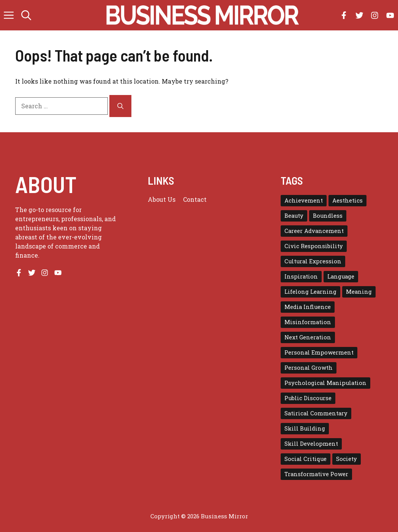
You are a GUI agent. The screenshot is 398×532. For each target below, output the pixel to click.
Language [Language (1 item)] (341, 276)
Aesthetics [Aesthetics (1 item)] (347, 200)
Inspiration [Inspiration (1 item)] (301, 276)
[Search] (120, 106)
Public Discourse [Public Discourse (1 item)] (308, 398)
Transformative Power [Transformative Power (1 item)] (316, 474)
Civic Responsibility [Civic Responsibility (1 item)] (314, 246)
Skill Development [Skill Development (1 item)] (311, 444)
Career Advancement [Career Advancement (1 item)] (314, 231)
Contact (195, 199)
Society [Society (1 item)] (347, 459)
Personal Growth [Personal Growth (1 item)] (309, 368)
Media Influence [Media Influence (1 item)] (308, 307)
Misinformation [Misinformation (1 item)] (308, 322)
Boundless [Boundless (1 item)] (328, 216)
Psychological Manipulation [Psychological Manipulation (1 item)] (325, 383)
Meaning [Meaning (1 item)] (359, 292)
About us (162, 199)
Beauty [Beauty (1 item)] (294, 216)
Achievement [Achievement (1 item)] (304, 200)
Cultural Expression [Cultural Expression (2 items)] (313, 261)
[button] (26, 15)
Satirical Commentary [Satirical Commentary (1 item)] (316, 413)
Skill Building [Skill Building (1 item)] (305, 428)
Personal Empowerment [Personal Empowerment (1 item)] (319, 352)
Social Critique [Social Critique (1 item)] (306, 459)
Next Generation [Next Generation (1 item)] (308, 337)
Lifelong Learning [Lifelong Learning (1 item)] (310, 292)
